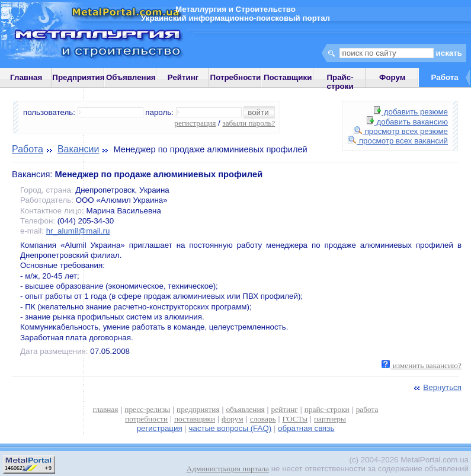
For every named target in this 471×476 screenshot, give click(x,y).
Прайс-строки (340, 82)
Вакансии (78, 149)
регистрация (195, 123)
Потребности (236, 77)
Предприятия (78, 77)
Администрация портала (228, 469)
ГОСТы (295, 419)
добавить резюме (411, 112)
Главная (26, 77)
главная (106, 409)
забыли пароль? (249, 123)
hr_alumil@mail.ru (78, 231)
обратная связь (306, 428)
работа (367, 409)
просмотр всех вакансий (398, 141)
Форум (392, 77)
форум (233, 419)
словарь (263, 419)
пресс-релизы (147, 409)
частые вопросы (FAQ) (230, 428)
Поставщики (288, 77)
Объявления (131, 77)
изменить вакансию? (422, 365)
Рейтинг (183, 77)
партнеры (330, 419)
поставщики (195, 419)
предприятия (198, 409)
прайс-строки (327, 409)
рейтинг (285, 409)
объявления (245, 409)
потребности (146, 419)
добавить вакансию (407, 122)
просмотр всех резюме (401, 131)
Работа (28, 149)
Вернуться (437, 387)
